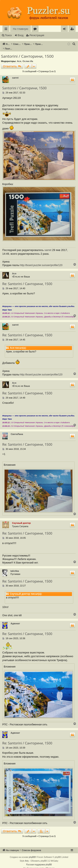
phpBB (32, 853)
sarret (15, 73)
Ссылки (7, 29)
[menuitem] (72, 29)
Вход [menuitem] (65, 29)
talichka (15, 567)
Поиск (8, 35)
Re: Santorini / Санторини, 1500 (27, 279)
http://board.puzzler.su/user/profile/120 (41, 261)
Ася (19, 57)
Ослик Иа (28, 57)
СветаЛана (17, 430)
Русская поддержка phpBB (39, 860)
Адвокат (15, 619)
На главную (20, 29)
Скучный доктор (21, 519)
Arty (27, 857)
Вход (21, 35)
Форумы (36, 29)
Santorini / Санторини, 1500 (27, 52)
